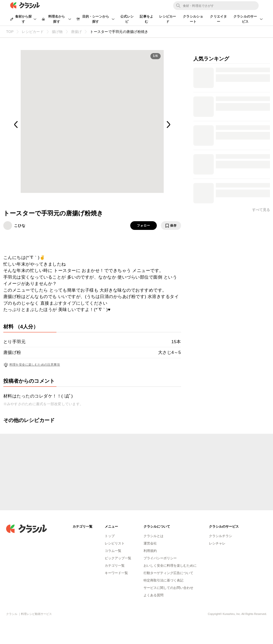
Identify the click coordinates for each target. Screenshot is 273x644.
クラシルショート (193, 19)
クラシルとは (153, 536)
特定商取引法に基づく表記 (163, 580)
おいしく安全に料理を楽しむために (170, 566)
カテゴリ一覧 (115, 566)
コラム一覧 (113, 551)
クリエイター (218, 19)
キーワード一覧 (116, 573)
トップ (110, 536)
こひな (20, 226)
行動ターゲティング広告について (168, 573)
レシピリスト (115, 543)
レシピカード (168, 19)
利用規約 (150, 551)
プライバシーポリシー (160, 558)
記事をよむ (146, 19)
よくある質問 (153, 595)
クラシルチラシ (221, 536)
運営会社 (150, 543)
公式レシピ (127, 19)
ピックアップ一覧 (118, 558)
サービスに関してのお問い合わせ (168, 588)
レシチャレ (217, 543)
